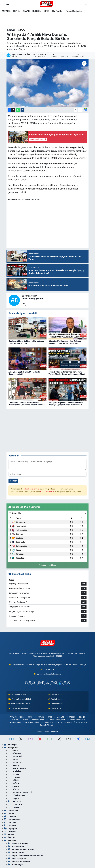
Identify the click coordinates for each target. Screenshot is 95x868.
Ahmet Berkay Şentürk (33, 299)
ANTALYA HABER (15, 717)
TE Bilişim (54, 732)
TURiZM (13, 720)
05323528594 (49, 669)
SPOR (47, 11)
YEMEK (14, 807)
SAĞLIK (70, 717)
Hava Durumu (55, 694)
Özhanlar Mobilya (80, 722)
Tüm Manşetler (56, 704)
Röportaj (10, 825)
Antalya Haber (14, 722)
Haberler (11, 30)
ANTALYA (6, 11)
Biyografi (10, 829)
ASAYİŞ (26, 11)
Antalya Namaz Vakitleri (20, 699)
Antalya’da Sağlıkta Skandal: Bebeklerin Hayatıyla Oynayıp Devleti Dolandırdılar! (66, 404)
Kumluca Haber (37, 720)
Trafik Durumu (55, 699)
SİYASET (14, 775)
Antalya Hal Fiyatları (76, 720)
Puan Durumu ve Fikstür (19, 704)
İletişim (9, 837)
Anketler (10, 831)
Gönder (13, 481)
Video (9, 813)
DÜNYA (24, 720)
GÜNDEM (37, 11)
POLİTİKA (15, 771)
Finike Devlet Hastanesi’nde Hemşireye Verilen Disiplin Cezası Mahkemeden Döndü (67, 373)
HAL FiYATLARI (17, 769)
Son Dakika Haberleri (18, 708)
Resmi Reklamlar (74, 11)
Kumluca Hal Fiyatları (55, 720)
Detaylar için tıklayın (47, 565)
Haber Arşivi (55, 708)
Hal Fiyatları (58, 11)
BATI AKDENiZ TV (47, 492)
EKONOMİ (82, 717)
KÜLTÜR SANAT (17, 795)
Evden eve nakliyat (31, 722)
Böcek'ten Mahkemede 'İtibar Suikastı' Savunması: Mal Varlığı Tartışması (65, 342)
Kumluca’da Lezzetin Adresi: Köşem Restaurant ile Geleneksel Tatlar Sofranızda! (27, 404)
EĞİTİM (14, 781)
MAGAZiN (59, 717)
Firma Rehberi (13, 819)
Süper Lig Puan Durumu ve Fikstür (26, 855)
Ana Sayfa (11, 745)
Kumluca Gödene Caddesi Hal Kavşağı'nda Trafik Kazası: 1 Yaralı (26, 342)
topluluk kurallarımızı (31, 489)
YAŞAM (14, 799)
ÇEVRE (13, 787)
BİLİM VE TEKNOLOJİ (20, 793)
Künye (9, 834)
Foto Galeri (11, 811)
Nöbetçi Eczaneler (17, 694)
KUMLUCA (15, 805)
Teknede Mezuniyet (48, 725)
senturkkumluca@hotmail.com (49, 674)
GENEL (16, 11)
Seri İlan (10, 823)
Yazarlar (10, 817)
